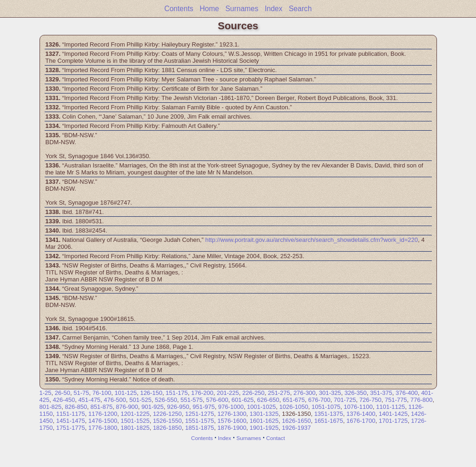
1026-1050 (294, 407)
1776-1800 (103, 428)
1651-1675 (329, 421)
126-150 (151, 393)
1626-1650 (297, 421)
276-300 (304, 393)
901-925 (152, 407)
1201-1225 (135, 414)
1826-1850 (167, 428)
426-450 (64, 400)
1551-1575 (199, 421)
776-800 (422, 400)
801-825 (51, 407)
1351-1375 (329, 414)
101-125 (126, 393)
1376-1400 (361, 414)
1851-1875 (199, 428)
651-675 (294, 400)
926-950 (178, 407)
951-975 (204, 407)
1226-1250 (167, 414)
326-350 (356, 393)
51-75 (81, 393)
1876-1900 (232, 428)
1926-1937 (297, 428)
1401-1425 (393, 414)
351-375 (381, 393)
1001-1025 (261, 407)
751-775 (396, 400)
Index (273, 9)
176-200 (202, 393)
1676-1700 (361, 421)
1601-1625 (264, 421)
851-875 (101, 407)
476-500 (115, 400)
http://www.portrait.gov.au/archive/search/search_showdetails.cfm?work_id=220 (312, 240)
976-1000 (231, 407)
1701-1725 (393, 421)
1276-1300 (232, 414)
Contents (178, 9)
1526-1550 (167, 421)
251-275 (279, 393)
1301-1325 (264, 414)
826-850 (76, 407)
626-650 (268, 400)
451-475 (89, 400)
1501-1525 (135, 421)
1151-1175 (71, 414)
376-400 (407, 393)
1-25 (46, 393)
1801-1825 (135, 428)
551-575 (192, 400)
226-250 (253, 393)
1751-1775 (71, 428)
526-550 (166, 400)
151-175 (177, 393)
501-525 (140, 400)
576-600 (217, 400)
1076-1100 (358, 407)
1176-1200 (103, 414)
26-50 (63, 393)
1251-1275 (199, 414)
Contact (276, 438)
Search (300, 9)
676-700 (319, 400)
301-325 (330, 393)
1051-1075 (326, 407)
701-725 (345, 400)
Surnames (242, 9)
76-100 (102, 393)
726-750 (370, 400)
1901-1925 (264, 428)
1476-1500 (103, 421)
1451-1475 (71, 421)
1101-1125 (390, 407)
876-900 (127, 407)
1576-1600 (232, 421)
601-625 (243, 400)
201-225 (228, 393)
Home (209, 9)
